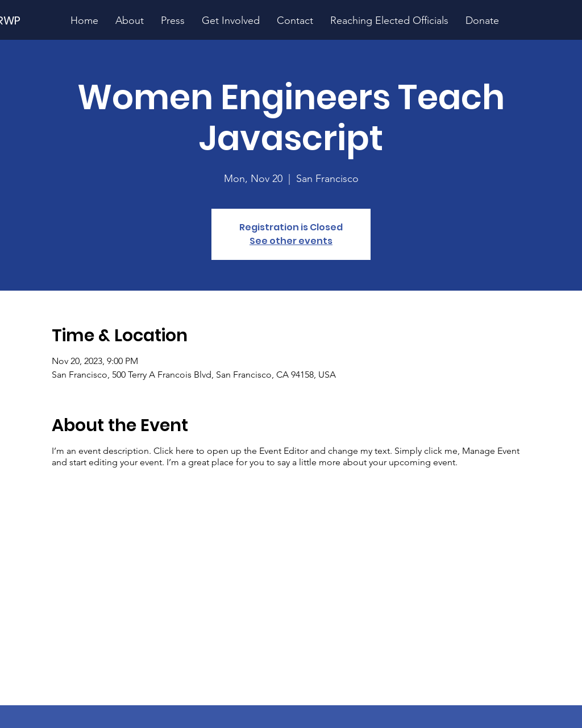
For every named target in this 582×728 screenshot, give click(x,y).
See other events (291, 241)
